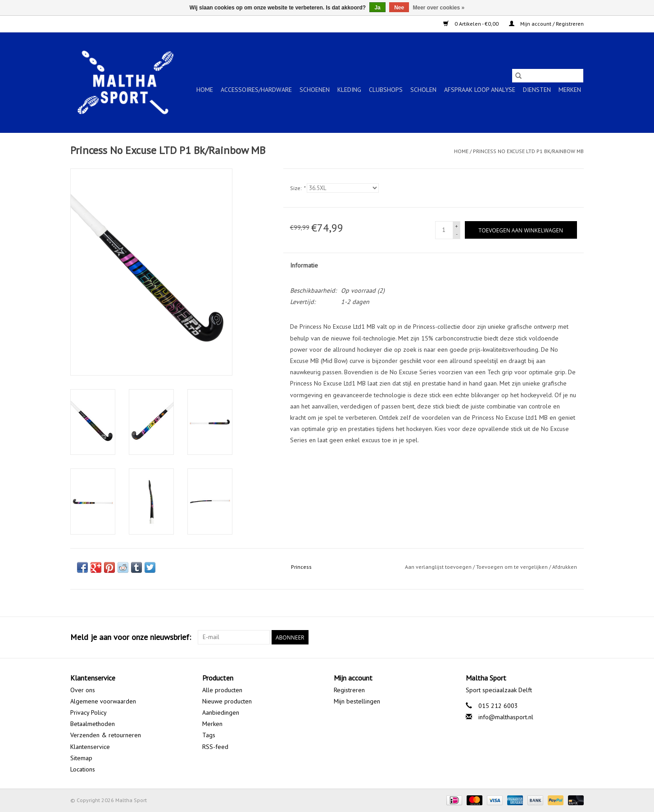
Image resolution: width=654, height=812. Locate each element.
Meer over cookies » (439, 8)
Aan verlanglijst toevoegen (439, 567)
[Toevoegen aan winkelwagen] (521, 230)
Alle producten (222, 690)
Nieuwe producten (227, 701)
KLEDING (349, 90)
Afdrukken (565, 567)
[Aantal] (444, 230)
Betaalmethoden (93, 724)
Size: (297, 188)
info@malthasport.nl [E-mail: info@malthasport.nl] (506, 717)
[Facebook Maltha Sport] (544, 637)
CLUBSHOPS (386, 90)
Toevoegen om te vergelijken (513, 567)
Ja (377, 8)
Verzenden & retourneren (106, 735)
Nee (399, 8)
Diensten (537, 90)
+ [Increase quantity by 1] (456, 226)
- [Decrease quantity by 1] (457, 234)
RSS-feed (215, 747)
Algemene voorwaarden (103, 701)
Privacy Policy (89, 712)
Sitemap (81, 758)
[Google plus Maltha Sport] (560, 637)
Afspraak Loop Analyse (480, 90)
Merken (570, 90)
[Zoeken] (548, 76)
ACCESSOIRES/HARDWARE (256, 90)
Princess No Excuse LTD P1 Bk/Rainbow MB (528, 151)
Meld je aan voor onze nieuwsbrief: (131, 637)
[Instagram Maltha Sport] (577, 637)
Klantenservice (90, 747)
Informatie (304, 265)
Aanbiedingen (221, 712)
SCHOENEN (315, 90)
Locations (83, 769)
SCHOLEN (423, 90)
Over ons (83, 690)
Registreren (349, 690)
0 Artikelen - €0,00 (472, 24)
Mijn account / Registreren (546, 24)
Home (205, 90)
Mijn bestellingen (357, 701)
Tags (209, 735)
